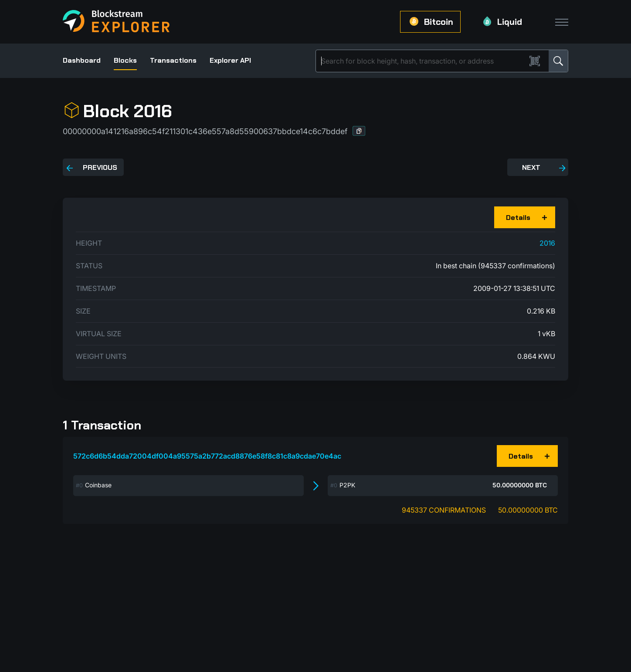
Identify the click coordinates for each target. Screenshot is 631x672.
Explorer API (230, 60)
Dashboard (82, 60)
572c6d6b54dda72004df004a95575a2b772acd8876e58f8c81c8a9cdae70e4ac (207, 456)
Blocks (125, 60)
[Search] (423, 61)
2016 (547, 243)
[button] (359, 131)
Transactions (173, 60)
